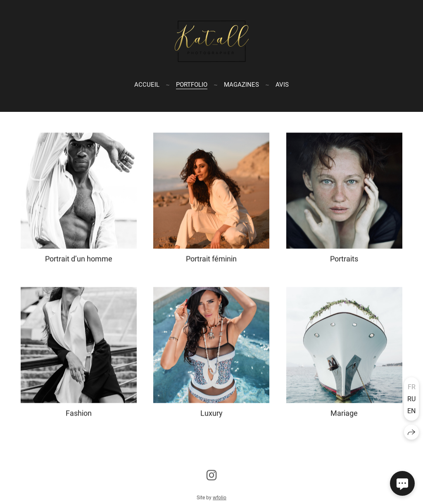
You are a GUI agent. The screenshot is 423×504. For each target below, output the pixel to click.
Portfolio (192, 84)
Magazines (241, 84)
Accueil (147, 84)
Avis (282, 84)
